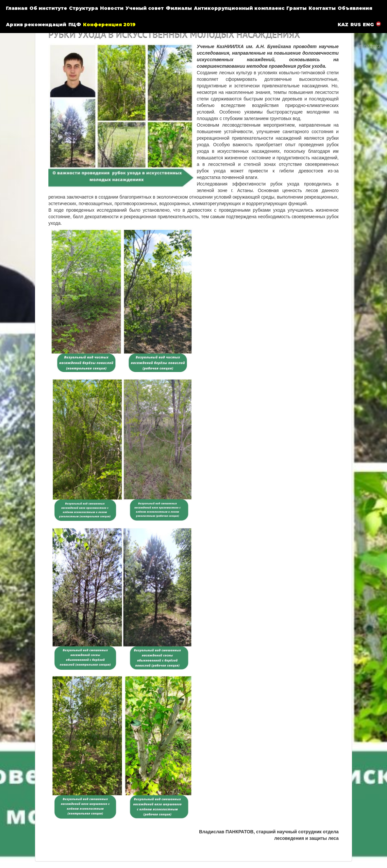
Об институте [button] (48, 8)
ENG (368, 25)
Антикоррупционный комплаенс (239, 8)
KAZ (343, 25)
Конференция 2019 (109, 25)
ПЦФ (75, 25)
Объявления (355, 8)
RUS (356, 25)
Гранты (296, 8)
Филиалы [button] (179, 8)
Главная (17, 8)
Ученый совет (145, 8)
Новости (112, 8)
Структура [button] (84, 8)
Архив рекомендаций (36, 25)
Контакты (322, 8)
